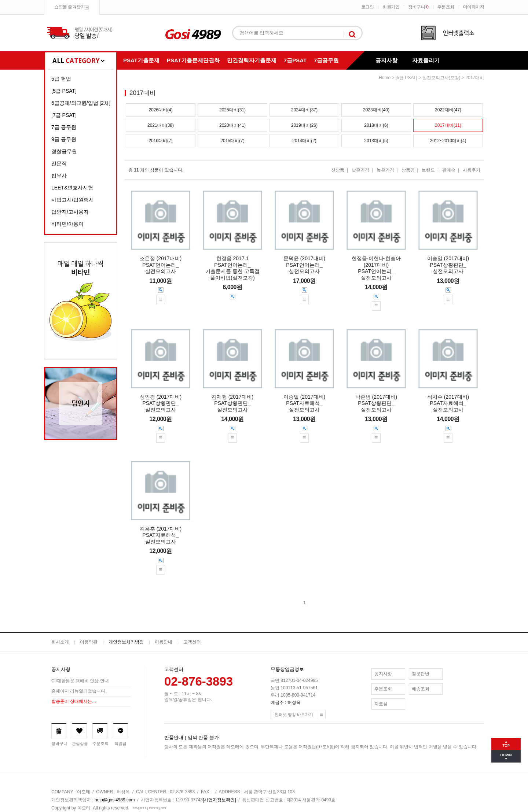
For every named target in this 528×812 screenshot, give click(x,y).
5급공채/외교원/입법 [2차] (81, 103)
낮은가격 (360, 170)
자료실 (381, 704)
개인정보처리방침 (126, 642)
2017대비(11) (448, 125)
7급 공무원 (64, 127)
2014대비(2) (304, 141)
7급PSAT (295, 60)
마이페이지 (474, 7)
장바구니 (418, 7)
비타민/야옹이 (67, 224)
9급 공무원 (64, 139)
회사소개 (60, 642)
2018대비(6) (376, 125)
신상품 (338, 170)
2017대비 (475, 78)
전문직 (59, 163)
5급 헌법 (61, 79)
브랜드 (428, 170)
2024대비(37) (304, 110)
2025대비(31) (232, 110)
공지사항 (386, 60)
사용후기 (472, 170)
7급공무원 (326, 60)
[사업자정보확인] (219, 800)
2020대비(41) (232, 125)
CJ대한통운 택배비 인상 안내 (80, 681)
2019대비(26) (304, 125)
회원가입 (391, 7)
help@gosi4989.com (115, 800)
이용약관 (89, 642)
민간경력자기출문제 (252, 60)
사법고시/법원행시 (73, 200)
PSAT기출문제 (141, 60)
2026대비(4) (160, 110)
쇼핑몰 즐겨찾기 (69, 7)
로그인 (368, 7)
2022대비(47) (448, 110)
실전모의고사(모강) (441, 78)
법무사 (59, 176)
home (385, 78)
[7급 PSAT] (64, 115)
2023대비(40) (376, 110)
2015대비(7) (232, 141)
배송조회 (421, 689)
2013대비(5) (376, 141)
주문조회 (446, 7)
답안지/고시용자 (70, 212)
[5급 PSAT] (64, 91)
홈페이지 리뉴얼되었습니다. (79, 691)
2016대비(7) (160, 141)
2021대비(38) (161, 125)
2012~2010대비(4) (448, 141)
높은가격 (385, 170)
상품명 (408, 170)
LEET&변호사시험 (72, 188)
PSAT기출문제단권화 (193, 60)
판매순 (449, 170)
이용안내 (164, 642)
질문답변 (421, 674)
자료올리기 (426, 60)
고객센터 (192, 642)
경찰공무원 (64, 151)
